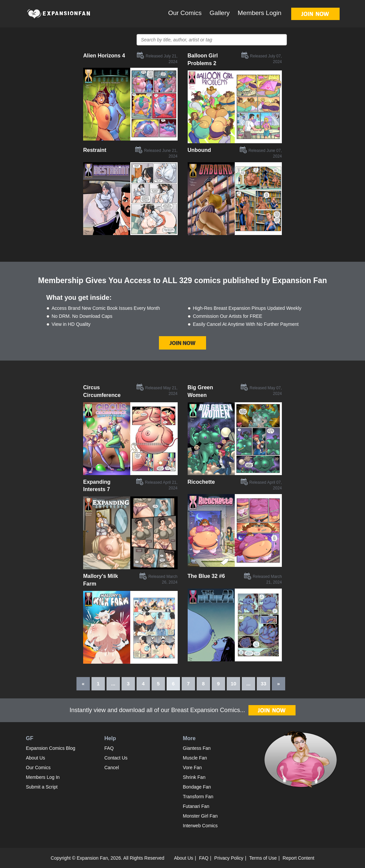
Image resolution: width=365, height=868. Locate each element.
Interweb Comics (200, 826)
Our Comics (185, 13)
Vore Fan (193, 768)
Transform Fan (198, 797)
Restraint (95, 150)
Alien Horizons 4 (104, 56)
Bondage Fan (197, 787)
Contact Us (116, 758)
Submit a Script (42, 787)
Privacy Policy (229, 858)
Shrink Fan (194, 777)
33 (264, 684)
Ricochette (201, 482)
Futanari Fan (196, 806)
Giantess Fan (197, 748)
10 (234, 684)
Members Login (260, 13)
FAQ (109, 748)
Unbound (199, 150)
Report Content (298, 858)
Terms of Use (263, 858)
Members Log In (43, 777)
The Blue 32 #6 (206, 576)
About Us (36, 758)
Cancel (112, 768)
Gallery (220, 13)
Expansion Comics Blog (51, 748)
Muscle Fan (195, 758)
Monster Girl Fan (200, 816)
